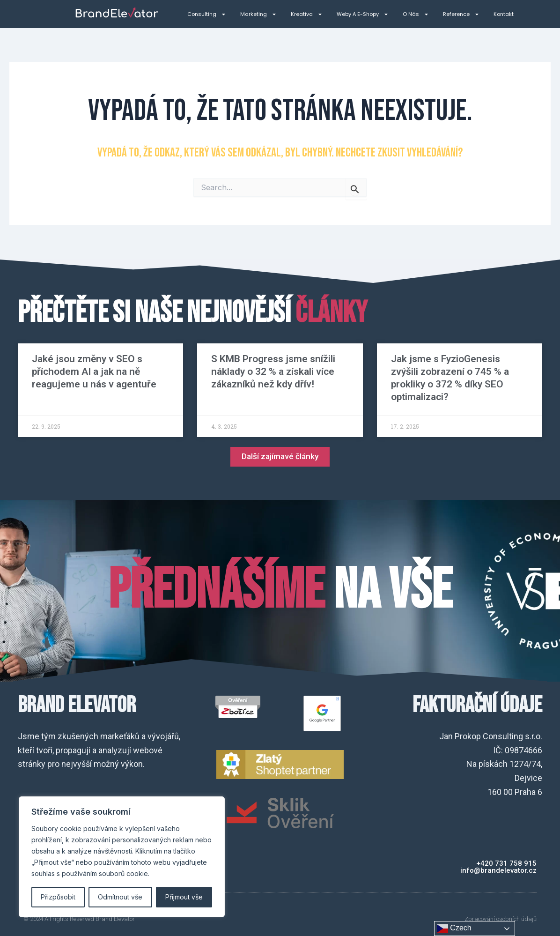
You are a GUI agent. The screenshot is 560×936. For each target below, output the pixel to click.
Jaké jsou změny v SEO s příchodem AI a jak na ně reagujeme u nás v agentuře (94, 371)
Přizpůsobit (58, 897)
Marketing (258, 14)
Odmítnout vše (120, 897)
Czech (454, 929)
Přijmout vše (184, 897)
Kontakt (504, 14)
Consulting (207, 14)
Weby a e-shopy (363, 14)
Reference (461, 14)
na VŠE (280, 591)
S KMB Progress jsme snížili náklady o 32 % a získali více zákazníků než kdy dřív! (273, 371)
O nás (416, 14)
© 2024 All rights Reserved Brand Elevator (79, 919)
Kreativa (307, 14)
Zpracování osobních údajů (501, 919)
